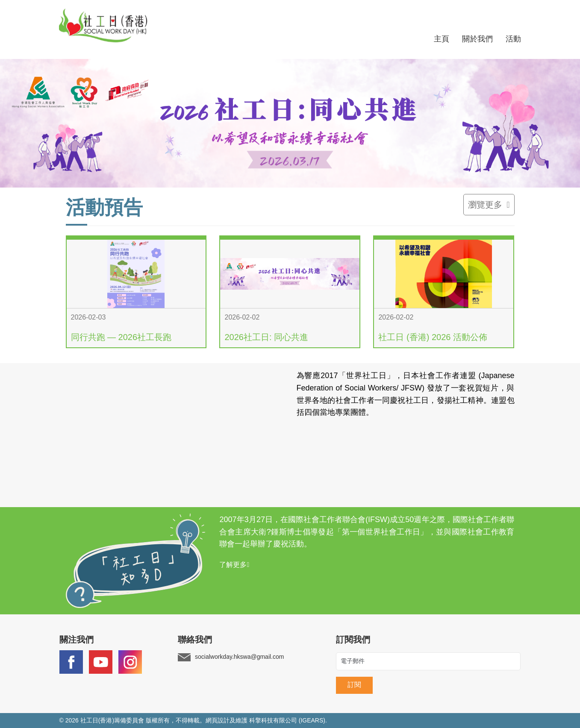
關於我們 (477, 39)
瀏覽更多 (489, 205)
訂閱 (354, 685)
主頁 (442, 39)
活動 (513, 39)
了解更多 (234, 565)
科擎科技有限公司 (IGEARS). (288, 720)
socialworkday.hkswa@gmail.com (239, 657)
